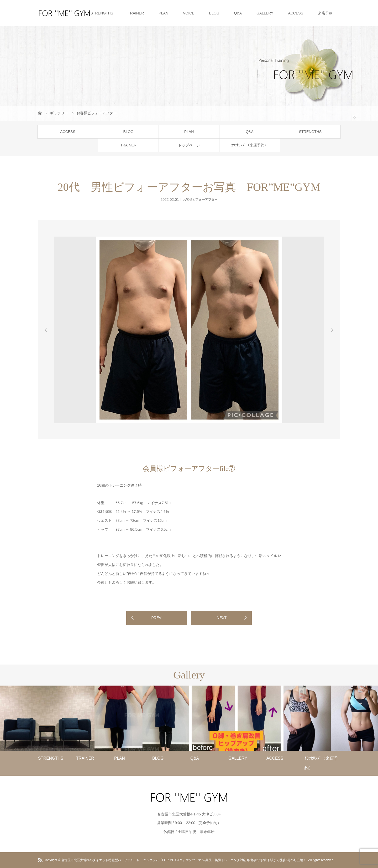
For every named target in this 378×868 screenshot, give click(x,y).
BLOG (214, 13)
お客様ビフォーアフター (200, 200)
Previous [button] (46, 330)
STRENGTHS (102, 13)
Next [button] (332, 330)
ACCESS (296, 13)
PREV (156, 618)
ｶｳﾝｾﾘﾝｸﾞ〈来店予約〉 (250, 145)
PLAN (163, 13)
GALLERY (265, 13)
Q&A (238, 13)
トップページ (189, 145)
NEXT (222, 618)
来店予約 (325, 13)
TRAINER (136, 13)
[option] (76, 236)
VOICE (189, 13)
